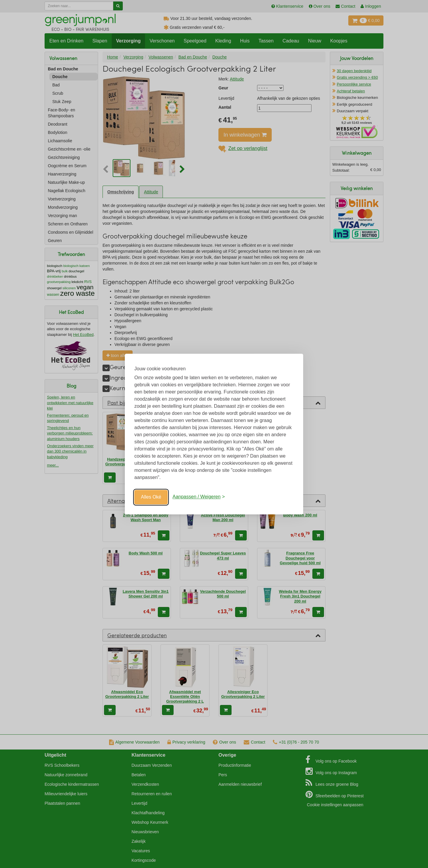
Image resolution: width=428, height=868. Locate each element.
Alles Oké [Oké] (151, 497)
